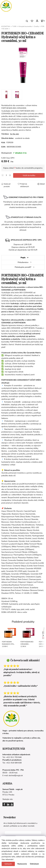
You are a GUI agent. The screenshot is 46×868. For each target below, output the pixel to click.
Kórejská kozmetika (25, 26)
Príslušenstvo (23, 262)
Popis (23, 258)
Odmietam (34, 864)
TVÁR (14, 26)
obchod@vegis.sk (16, 775)
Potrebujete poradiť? (23, 267)
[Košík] (43, 21)
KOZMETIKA (6, 26)
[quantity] (6, 175)
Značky (36, 26)
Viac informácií (7, 859)
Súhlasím (8, 864)
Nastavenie (22, 864)
